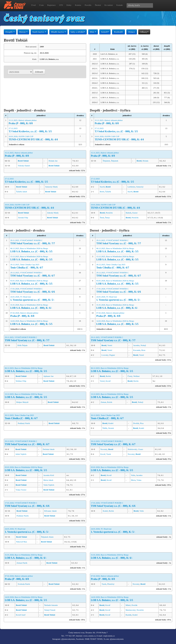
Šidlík (105, 428)
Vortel (110, 345)
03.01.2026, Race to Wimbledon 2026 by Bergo (41, 282)
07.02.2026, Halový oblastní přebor (41, 315)
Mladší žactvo (59, 32)
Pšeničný (111, 584)
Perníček (109, 213)
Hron (143, 350)
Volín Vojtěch (49, 485)
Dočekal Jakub (49, 449)
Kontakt (119, 5)
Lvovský (105, 355)
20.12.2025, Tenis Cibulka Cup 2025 (41, 266)
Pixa (142, 423)
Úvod (33, 5)
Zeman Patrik (22, 563)
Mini (93, 32)
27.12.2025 (41, 130)
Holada (145, 161)
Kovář (108, 381)
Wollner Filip (21, 381)
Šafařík (108, 192)
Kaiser (135, 213)
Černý (130, 376)
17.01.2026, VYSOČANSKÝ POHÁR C (41, 291)
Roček (108, 376)
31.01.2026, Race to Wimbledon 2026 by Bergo (41, 307)
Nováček (140, 610)
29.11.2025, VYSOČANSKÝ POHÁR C (41, 242)
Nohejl (143, 345)
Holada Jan (53, 161)
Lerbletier (131, 187)
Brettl (102, 192)
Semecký (140, 187)
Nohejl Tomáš (50, 610)
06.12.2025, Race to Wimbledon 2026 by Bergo (41, 250)
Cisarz (141, 449)
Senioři (105, 32)
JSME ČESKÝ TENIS (94, 639)
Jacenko (136, 345)
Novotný (104, 449)
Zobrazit (39, 72)
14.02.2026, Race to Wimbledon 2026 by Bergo (41, 323)
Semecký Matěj (51, 187)
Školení (98, 5)
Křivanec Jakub (50, 511)
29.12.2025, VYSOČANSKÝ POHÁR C (41, 274)
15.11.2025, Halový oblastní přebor (41, 122)
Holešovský (132, 449)
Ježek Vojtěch (21, 454)
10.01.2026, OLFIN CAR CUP (41, 138)
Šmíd (102, 218)
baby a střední (78, 32)
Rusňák (129, 615)
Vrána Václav (21, 490)
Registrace (51, 5)
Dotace (132, 32)
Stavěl (102, 187)
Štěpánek (106, 161)
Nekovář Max (22, 542)
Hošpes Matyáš (22, 402)
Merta (133, 480)
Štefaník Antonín (51, 605)
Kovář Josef (21, 615)
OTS (61, 5)
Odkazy (144, 32)
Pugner (112, 355)
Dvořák (136, 423)
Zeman (104, 402)
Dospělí (10, 32)
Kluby (69, 5)
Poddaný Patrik (24, 423)
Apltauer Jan (48, 376)
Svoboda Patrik (24, 584)
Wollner (136, 376)
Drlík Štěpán (22, 345)
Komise (78, 5)
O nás (41, 5)
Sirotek (111, 428)
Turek (109, 454)
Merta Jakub (48, 480)
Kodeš (111, 423)
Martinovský (131, 610)
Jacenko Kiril (49, 475)
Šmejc (108, 218)
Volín (133, 475)
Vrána (139, 480)
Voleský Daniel (24, 166)
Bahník (129, 213)
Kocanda (137, 350)
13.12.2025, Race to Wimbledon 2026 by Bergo (41, 258)
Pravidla (88, 5)
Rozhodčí (118, 32)
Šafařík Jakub (22, 192)
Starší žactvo (39, 32)
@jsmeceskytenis (68, 639)
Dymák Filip (23, 218)
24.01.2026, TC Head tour (41, 299)
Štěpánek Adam (47, 537)
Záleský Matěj (53, 213)
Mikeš (128, 605)
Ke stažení (109, 5)
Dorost (23, 32)
